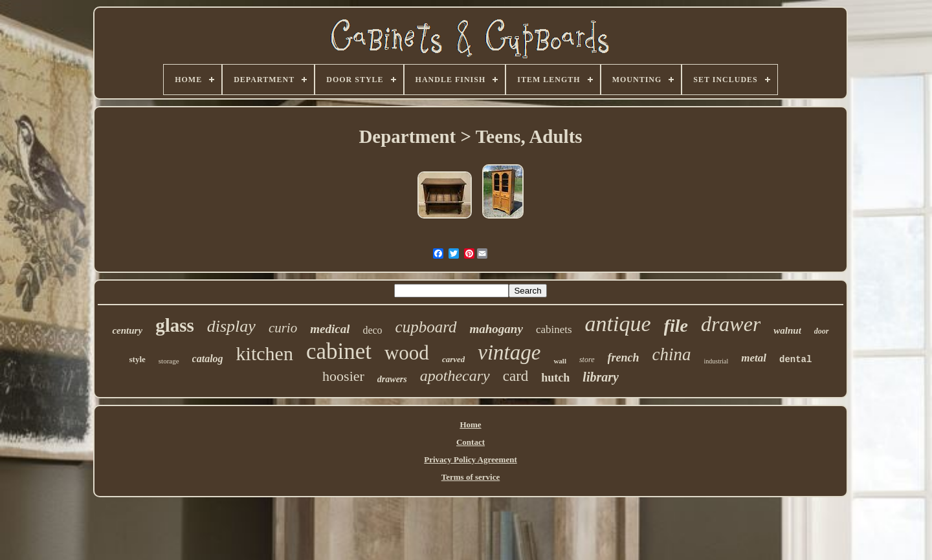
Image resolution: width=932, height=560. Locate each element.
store (587, 360)
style (138, 359)
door (822, 331)
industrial (716, 361)
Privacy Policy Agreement (470, 459)
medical (330, 329)
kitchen (265, 353)
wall (560, 361)
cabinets (554, 329)
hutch (555, 378)
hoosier (343, 376)
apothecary (455, 376)
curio (283, 328)
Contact (471, 442)
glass (175, 325)
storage (169, 361)
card (516, 376)
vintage (509, 352)
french (624, 358)
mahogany (496, 329)
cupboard (426, 327)
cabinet (339, 351)
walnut (787, 330)
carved (453, 359)
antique (618, 324)
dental (795, 360)
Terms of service (471, 477)
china (672, 354)
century (127, 330)
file (676, 326)
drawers (392, 379)
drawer (731, 324)
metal (754, 358)
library (601, 377)
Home (470, 425)
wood (407, 353)
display (231, 326)
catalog (208, 359)
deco (372, 330)
